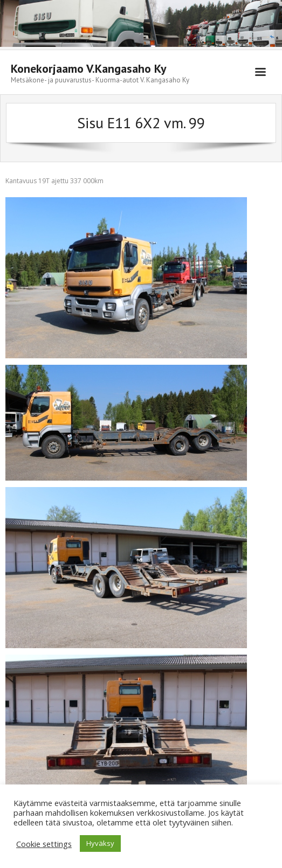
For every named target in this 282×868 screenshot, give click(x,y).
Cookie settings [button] (44, 844)
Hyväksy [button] (100, 843)
